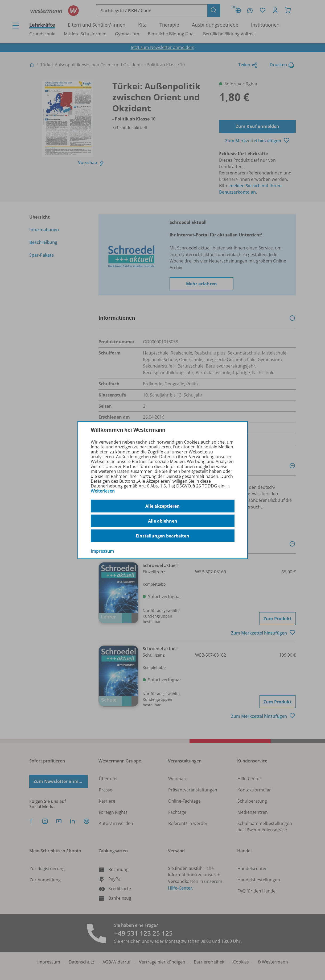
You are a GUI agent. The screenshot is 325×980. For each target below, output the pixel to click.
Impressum (102, 551)
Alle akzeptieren (162, 506)
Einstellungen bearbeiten (162, 536)
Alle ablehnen (163, 521)
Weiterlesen (103, 491)
